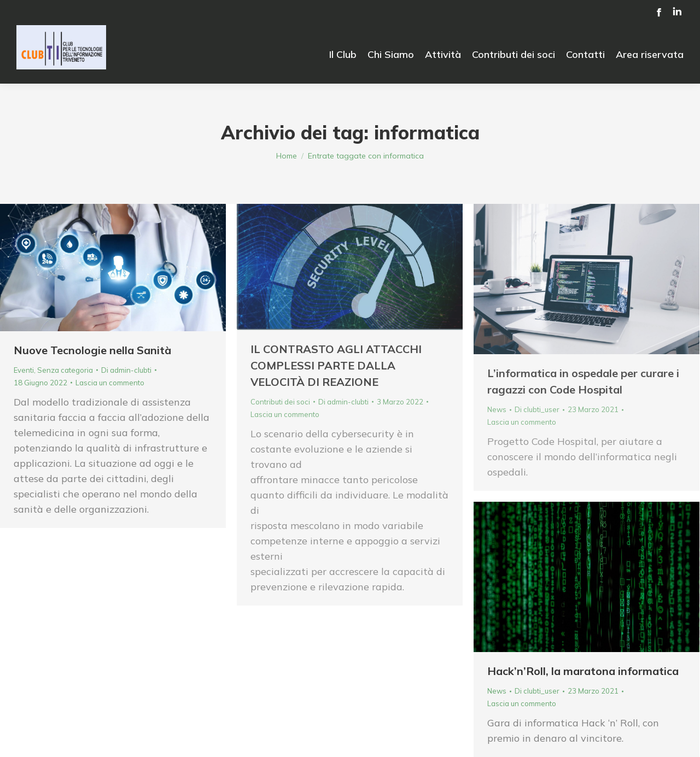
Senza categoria (65, 370)
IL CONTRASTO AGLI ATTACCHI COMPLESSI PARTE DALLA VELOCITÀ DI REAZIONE (336, 365)
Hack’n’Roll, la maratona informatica (583, 671)
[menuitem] (343, 54)
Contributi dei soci (280, 402)
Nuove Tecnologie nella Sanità (92, 350)
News (497, 409)
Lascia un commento (110, 383)
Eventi (24, 370)
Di (126, 370)
